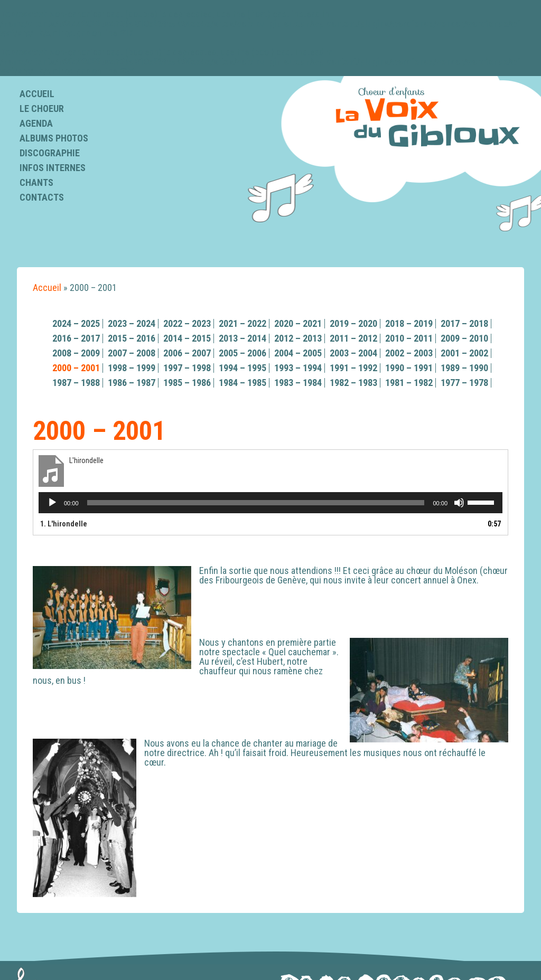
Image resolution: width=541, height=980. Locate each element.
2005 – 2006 (242, 353)
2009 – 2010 (464, 338)
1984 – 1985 (242, 383)
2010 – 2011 (409, 338)
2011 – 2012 (353, 338)
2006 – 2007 (187, 353)
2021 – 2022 (242, 323)
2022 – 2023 (187, 323)
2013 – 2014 (242, 338)
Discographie (50, 153)
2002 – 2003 (409, 353)
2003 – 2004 (353, 353)
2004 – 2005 (298, 353)
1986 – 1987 (132, 383)
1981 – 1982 (409, 383)
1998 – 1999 (132, 368)
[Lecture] (52, 503)
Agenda (36, 123)
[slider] (256, 503)
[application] (270, 503)
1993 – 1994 (298, 368)
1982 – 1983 (353, 383)
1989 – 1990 (464, 368)
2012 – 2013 (298, 338)
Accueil (37, 94)
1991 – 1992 (353, 368)
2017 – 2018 (464, 323)
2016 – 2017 (76, 338)
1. (64, 524)
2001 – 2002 (464, 353)
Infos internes (53, 168)
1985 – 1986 (187, 383)
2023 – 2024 (132, 323)
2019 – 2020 (353, 323)
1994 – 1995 (242, 368)
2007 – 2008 (132, 353)
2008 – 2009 (76, 353)
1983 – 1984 (298, 383)
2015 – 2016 (132, 338)
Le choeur (42, 109)
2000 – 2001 (76, 368)
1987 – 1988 (76, 383)
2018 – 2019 (409, 323)
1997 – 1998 (187, 368)
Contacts (42, 197)
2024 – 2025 (76, 323)
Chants (36, 182)
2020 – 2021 (298, 323)
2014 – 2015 (187, 338)
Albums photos (54, 138)
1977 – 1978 (464, 383)
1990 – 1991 (409, 368)
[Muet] (459, 503)
